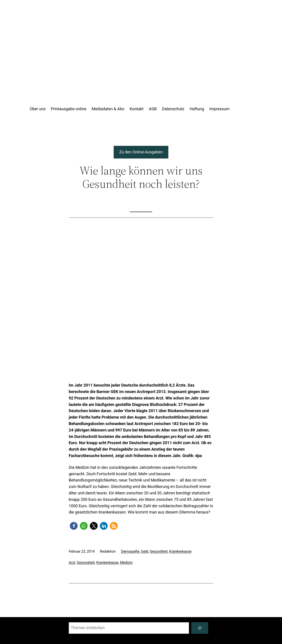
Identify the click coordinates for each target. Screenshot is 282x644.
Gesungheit (86, 563)
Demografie (130, 551)
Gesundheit (159, 551)
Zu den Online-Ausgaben (141, 152)
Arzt (72, 563)
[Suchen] (200, 628)
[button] (74, 526)
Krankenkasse (180, 551)
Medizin (126, 563)
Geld (145, 551)
